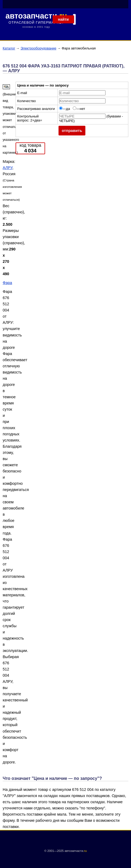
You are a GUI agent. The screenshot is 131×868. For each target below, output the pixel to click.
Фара (7, 283)
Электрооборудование (38, 48)
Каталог (9, 48)
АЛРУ (8, 168)
